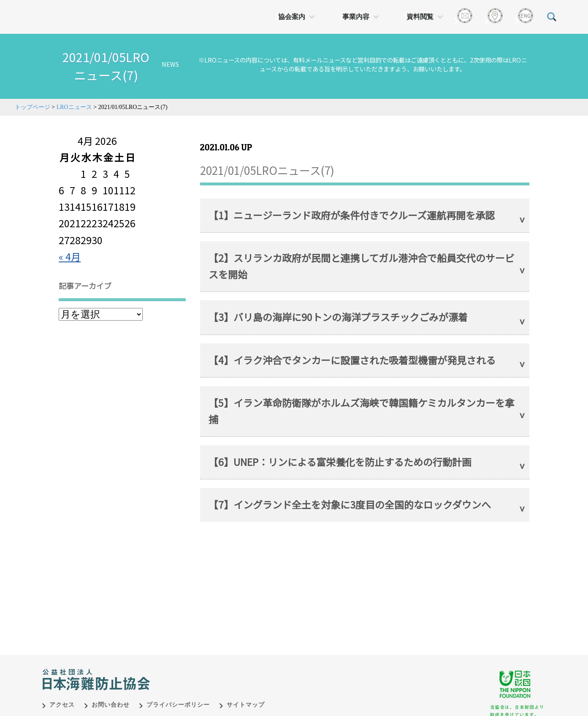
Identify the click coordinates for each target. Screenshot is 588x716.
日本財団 (218, 662)
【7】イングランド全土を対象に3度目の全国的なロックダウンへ (350, 504)
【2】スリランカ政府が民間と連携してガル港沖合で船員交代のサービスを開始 (362, 266)
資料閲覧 (420, 17)
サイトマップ (246, 696)
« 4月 (70, 256)
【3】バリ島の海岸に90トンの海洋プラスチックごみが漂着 (338, 317)
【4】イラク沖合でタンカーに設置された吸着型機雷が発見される (352, 360)
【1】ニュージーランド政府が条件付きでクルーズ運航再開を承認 (352, 215)
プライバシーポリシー (178, 696)
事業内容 (356, 17)
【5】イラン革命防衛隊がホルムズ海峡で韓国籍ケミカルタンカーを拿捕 (362, 411)
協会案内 (292, 17)
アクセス (62, 696)
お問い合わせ (111, 696)
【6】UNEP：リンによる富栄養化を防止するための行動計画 (340, 462)
